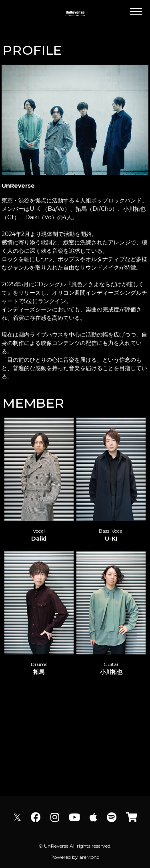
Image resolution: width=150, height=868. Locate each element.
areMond (89, 857)
